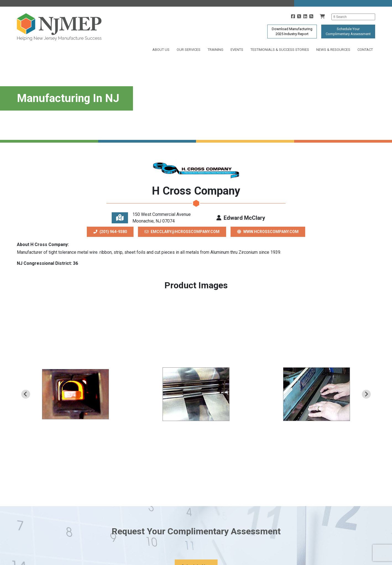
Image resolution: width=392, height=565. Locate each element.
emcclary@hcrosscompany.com (182, 232)
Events (237, 50)
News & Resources (333, 50)
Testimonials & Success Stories (280, 50)
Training (215, 50)
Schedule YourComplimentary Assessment (348, 31)
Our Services (189, 50)
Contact (365, 50)
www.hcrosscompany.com (268, 232)
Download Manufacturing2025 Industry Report (292, 31)
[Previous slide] (26, 394)
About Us (161, 50)
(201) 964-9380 (110, 232)
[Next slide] (366, 394)
